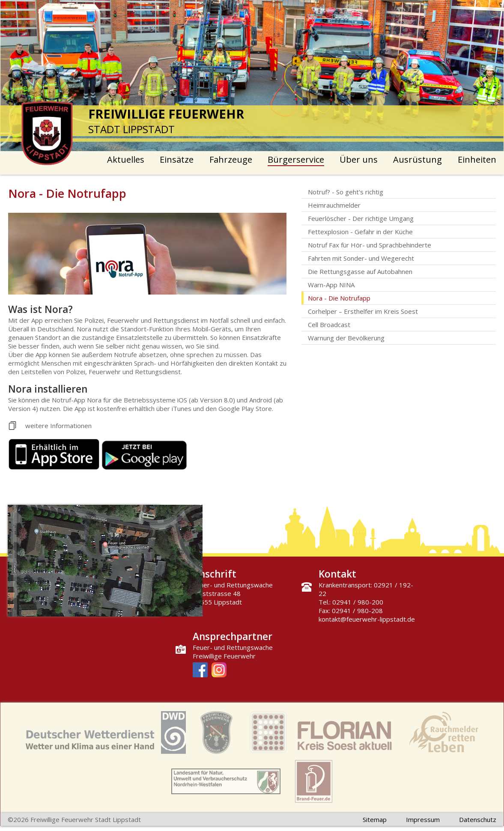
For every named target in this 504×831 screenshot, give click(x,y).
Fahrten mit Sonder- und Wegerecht (361, 258)
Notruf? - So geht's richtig (346, 192)
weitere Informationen (58, 426)
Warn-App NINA (331, 285)
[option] (252, 76)
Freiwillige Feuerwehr (224, 656)
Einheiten (477, 159)
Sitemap (375, 819)
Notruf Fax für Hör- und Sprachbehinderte (370, 245)
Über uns (359, 159)
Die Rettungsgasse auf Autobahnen (360, 271)
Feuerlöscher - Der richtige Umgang (361, 218)
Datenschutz (478, 819)
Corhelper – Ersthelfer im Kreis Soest (363, 311)
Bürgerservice (296, 159)
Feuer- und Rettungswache (233, 647)
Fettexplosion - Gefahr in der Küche (360, 232)
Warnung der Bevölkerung (346, 338)
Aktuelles (126, 159)
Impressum (423, 819)
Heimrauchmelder (334, 205)
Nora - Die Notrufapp (339, 298)
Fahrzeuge (231, 159)
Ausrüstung (418, 159)
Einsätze (177, 159)
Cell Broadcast (329, 325)
